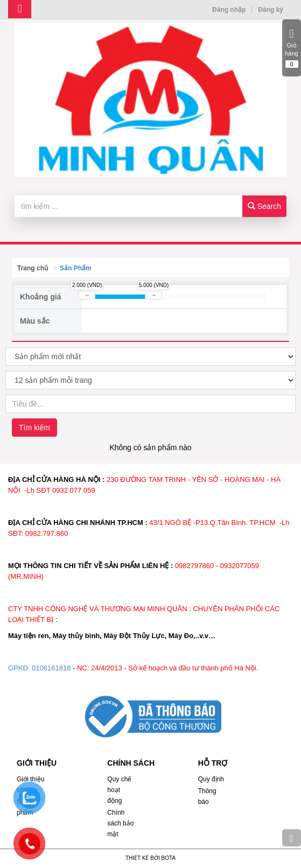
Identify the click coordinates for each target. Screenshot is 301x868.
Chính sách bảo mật (120, 823)
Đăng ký (271, 10)
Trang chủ (33, 268)
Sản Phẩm (76, 268)
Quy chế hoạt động (119, 790)
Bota (169, 858)
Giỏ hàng (292, 48)
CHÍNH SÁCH (131, 763)
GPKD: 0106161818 (39, 668)
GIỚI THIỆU (37, 763)
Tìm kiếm (34, 428)
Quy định (211, 779)
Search (264, 206)
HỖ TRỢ (213, 763)
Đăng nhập (229, 10)
